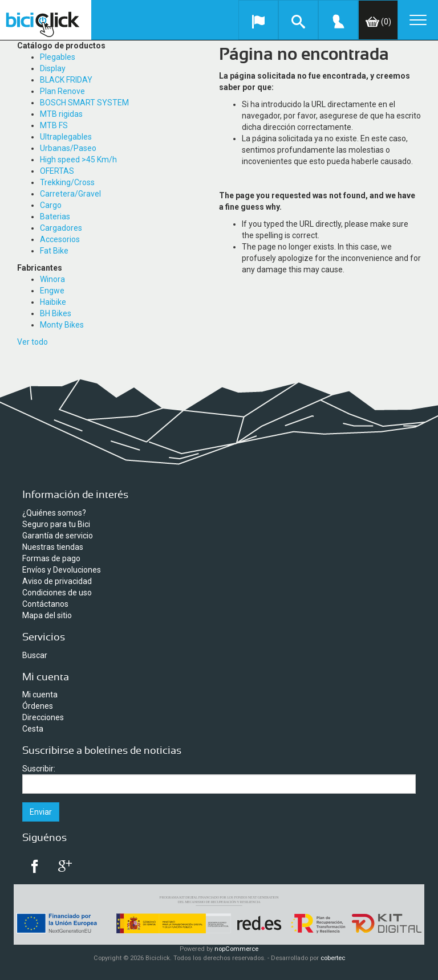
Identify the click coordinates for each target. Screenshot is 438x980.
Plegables (58, 57)
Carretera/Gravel (70, 194)
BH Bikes (56, 313)
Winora (52, 279)
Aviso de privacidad (57, 581)
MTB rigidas (61, 114)
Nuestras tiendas (53, 547)
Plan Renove (62, 91)
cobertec (333, 958)
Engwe (52, 291)
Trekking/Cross (67, 182)
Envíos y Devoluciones (62, 570)
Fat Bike (54, 251)
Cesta (33, 729)
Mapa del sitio (47, 615)
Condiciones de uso (57, 593)
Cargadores (61, 228)
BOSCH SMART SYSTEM (84, 103)
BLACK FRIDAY (66, 80)
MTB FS (54, 125)
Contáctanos (45, 604)
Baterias (55, 217)
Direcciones (43, 717)
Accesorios (60, 239)
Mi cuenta (40, 695)
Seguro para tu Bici (56, 524)
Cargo (51, 205)
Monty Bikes (62, 325)
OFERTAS (57, 171)
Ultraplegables (66, 137)
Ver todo (33, 342)
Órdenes (38, 706)
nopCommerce (236, 949)
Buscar (35, 655)
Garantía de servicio (58, 536)
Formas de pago (51, 558)
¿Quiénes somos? (54, 513)
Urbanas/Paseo (68, 148)
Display (53, 68)
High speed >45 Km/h (78, 160)
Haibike (53, 302)
